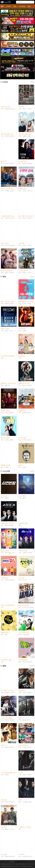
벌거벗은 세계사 (24, 605)
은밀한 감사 (22, 189)
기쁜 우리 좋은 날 (24, 134)
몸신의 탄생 (5, 551)
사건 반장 (4, 496)
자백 (20, 800)
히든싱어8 (22, 329)
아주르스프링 (5, 107)
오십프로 (21, 243)
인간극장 (21, 578)
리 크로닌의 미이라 (7, 691)
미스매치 (21, 854)
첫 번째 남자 (23, 161)
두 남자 (21, 773)
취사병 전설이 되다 (7, 134)
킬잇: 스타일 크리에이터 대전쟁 (9, 301)
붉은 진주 (4, 161)
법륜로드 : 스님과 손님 (8, 383)
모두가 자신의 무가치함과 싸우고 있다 (9, 189)
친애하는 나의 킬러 (25, 827)
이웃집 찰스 (5, 578)
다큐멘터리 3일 (6, 660)
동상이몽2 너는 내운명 (26, 301)
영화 (29, 6)
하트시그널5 (5, 329)
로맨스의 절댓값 (6, 271)
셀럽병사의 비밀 (24, 383)
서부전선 (4, 827)
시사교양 (22, 6)
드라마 (9, 6)
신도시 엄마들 (23, 745)
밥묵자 (21, 465)
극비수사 (4, 745)
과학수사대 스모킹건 (8, 523)
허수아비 (21, 107)
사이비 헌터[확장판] (7, 605)
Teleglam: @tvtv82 (20, 862)
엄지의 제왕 (5, 438)
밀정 (20, 718)
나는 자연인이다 (24, 633)
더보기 (32, 82)
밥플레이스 (22, 411)
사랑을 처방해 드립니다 (9, 216)
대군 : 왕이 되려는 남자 (26, 216)
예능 (15, 6)
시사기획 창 (22, 496)
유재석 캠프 (22, 438)
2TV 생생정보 (23, 660)
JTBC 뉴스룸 (23, 551)
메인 (2, 6)
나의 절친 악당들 (6, 718)
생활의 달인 (5, 633)
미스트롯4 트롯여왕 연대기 (9, 356)
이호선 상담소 (6, 411)
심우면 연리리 (23, 271)
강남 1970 (22, 691)
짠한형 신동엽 (6, 465)
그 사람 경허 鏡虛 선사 (8, 773)
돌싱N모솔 (22, 356)
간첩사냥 (4, 800)
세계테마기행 (23, 523)
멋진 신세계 (5, 243)
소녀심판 (4, 854)
